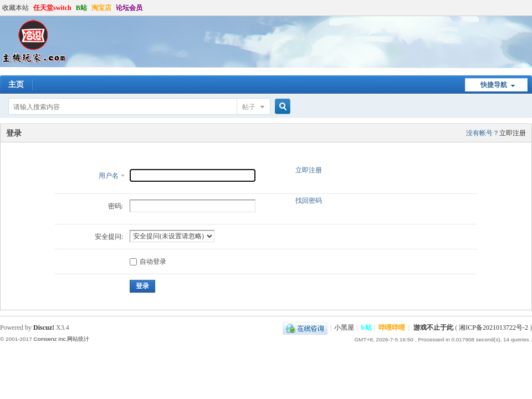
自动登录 (148, 262)
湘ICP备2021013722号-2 (493, 328)
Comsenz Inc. (50, 339)
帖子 (249, 107)
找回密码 (309, 201)
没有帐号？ (483, 133)
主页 (16, 85)
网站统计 (78, 339)
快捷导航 (494, 85)
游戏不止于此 (433, 328)
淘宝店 (101, 8)
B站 (81, 8)
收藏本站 (16, 8)
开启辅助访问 (529, 8)
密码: (116, 206)
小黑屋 (344, 328)
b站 (367, 328)
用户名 (109, 176)
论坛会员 (129, 8)
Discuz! (44, 328)
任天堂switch (52, 8)
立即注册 (513, 133)
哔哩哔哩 (392, 328)
